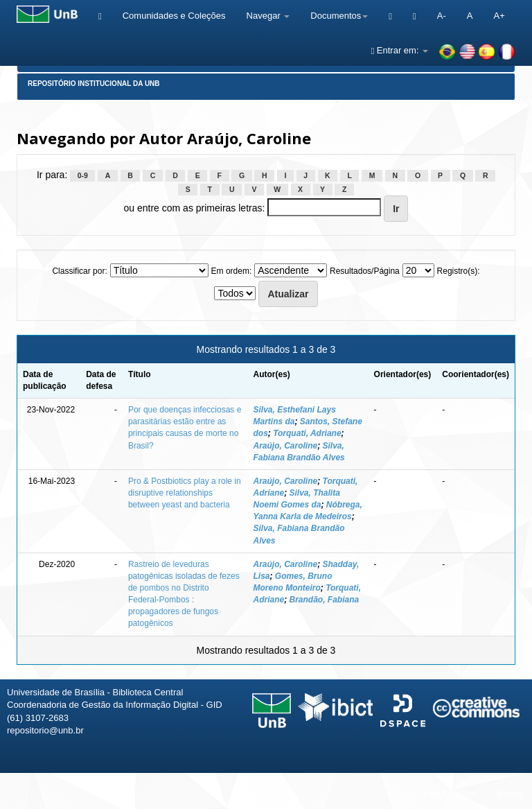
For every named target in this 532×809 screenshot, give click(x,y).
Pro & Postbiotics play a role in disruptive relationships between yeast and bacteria (185, 493)
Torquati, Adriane (307, 433)
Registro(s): (459, 271)
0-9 (83, 175)
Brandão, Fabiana (325, 600)
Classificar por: (79, 271)
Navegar (268, 16)
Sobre (509, 793)
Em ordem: (232, 271)
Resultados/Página (365, 271)
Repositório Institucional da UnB (94, 84)
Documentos (339, 16)
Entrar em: (399, 50)
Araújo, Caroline (285, 446)
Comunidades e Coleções (174, 16)
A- (442, 16)
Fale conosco (450, 793)
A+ (499, 16)
